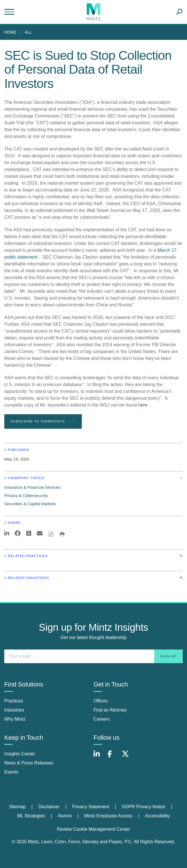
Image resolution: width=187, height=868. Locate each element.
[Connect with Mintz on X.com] (127, 757)
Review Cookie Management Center (93, 829)
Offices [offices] (101, 701)
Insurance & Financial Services (32, 487)
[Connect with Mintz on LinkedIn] (99, 757)
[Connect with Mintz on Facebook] (113, 757)
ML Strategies (31, 816)
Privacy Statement (91, 807)
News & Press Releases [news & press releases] (29, 763)
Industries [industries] (14, 710)
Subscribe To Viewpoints (43, 421)
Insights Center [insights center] (20, 754)
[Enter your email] (93, 656)
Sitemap (18, 807)
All (28, 32)
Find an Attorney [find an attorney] (110, 710)
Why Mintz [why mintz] (15, 719)
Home (10, 32)
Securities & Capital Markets (30, 504)
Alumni (65, 816)
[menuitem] (12, 32)
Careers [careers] (102, 719)
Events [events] (11, 772)
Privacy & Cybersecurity (26, 496)
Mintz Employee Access (108, 816)
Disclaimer (49, 807)
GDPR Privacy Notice (144, 807)
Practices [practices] (14, 701)
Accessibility (157, 816)
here (143, 405)
